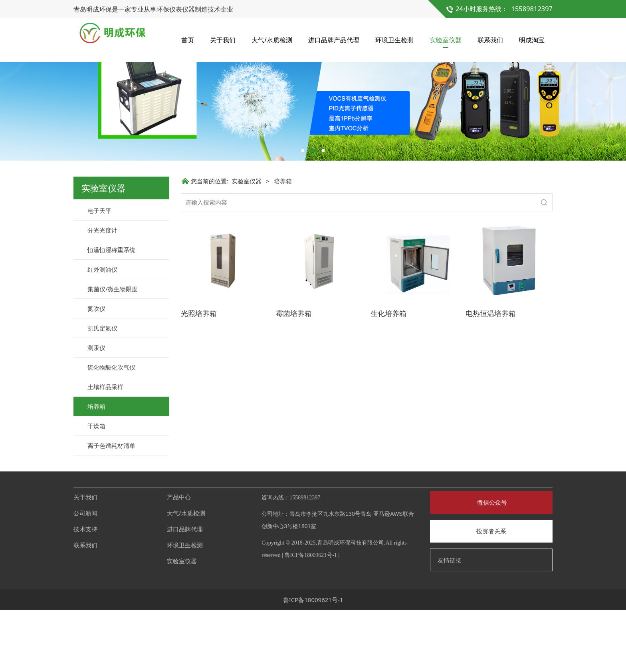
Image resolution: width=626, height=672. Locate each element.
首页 (188, 40)
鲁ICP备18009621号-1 (311, 617)
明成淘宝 (532, 40)
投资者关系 (491, 593)
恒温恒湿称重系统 (111, 312)
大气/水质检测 (272, 40)
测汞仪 (96, 410)
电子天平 (99, 272)
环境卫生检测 (394, 40)
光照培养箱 (199, 375)
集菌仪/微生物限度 (113, 351)
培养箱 (96, 468)
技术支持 (85, 591)
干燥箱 (96, 488)
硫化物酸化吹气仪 (111, 429)
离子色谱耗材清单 (111, 507)
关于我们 (223, 40)
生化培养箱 (388, 375)
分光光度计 (102, 292)
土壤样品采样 (105, 449)
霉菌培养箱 (294, 375)
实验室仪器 (446, 40)
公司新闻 (85, 575)
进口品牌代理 (185, 591)
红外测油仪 (102, 331)
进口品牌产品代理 (334, 40)
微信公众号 (491, 564)
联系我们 (490, 40)
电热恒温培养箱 (491, 375)
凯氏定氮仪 (102, 390)
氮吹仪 (96, 370)
